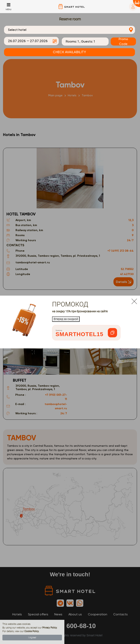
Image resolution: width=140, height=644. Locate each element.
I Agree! (32, 638)
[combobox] (69, 30)
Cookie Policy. (32, 631)
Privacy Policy (49, 628)
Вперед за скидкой (66, 319)
